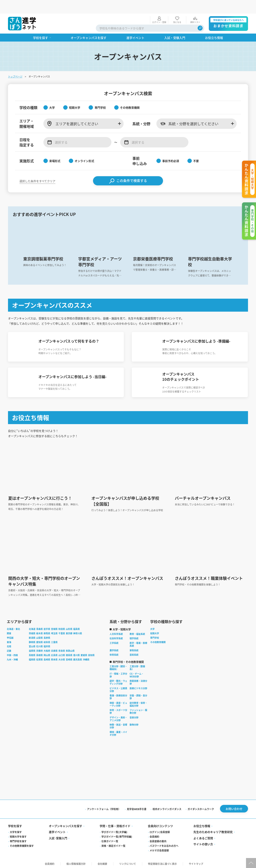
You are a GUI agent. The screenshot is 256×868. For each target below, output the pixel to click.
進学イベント (57, 830)
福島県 (76, 627)
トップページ (15, 63)
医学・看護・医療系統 (138, 643)
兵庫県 (54, 649)
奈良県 (62, 649)
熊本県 (54, 658)
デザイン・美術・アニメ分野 (118, 717)
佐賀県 (39, 658)
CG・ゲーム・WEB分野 (137, 674)
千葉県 (62, 632)
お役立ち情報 (202, 824)
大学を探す (16, 831)
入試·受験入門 (58, 837)
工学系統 (114, 641)
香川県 (76, 654)
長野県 (47, 636)
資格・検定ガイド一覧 (113, 844)
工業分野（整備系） (137, 666)
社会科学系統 (116, 637)
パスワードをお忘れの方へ (164, 844)
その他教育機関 (158, 641)
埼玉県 (54, 632)
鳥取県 (32, 654)
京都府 (39, 649)
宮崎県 (69, 658)
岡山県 (47, 654)
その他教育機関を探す (22, 844)
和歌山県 (70, 649)
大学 (152, 627)
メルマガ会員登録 (159, 849)
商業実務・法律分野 (138, 681)
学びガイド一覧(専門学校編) (117, 835)
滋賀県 (32, 649)
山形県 (69, 627)
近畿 (9, 649)
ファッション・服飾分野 (138, 710)
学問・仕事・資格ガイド (115, 824)
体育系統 (114, 653)
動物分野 (134, 723)
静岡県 (32, 641)
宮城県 (54, 627)
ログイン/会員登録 (160, 831)
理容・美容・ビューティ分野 (118, 703)
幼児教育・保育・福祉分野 (138, 703)
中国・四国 (12, 654)
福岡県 (32, 658)
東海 (9, 641)
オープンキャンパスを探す (65, 824)
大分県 (62, 658)
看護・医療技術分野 (118, 695)
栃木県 (39, 632)
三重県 (54, 641)
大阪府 (47, 649)
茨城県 (32, 632)
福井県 (47, 645)
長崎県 (47, 658)
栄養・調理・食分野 (138, 695)
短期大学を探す (18, 835)
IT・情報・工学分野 (118, 674)
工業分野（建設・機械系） (118, 666)
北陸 (9, 645)
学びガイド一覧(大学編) (114, 831)
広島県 (54, 654)
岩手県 (47, 627)
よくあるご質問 (203, 837)
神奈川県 (78, 632)
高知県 (91, 654)
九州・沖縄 (12, 658)
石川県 (39, 645)
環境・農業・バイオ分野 (118, 732)
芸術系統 (134, 653)
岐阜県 (47, 641)
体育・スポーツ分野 (118, 710)
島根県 (39, 654)
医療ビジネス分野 (138, 687)
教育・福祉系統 (137, 632)
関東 (9, 632)
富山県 (32, 645)
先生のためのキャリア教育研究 (213, 830)
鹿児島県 (78, 658)
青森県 (39, 627)
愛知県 (39, 641)
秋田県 (62, 627)
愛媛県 (84, 654)
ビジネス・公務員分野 (118, 688)
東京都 (69, 632)
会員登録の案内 (158, 840)
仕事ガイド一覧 (110, 840)
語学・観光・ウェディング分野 (118, 681)
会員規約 (154, 835)
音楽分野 (134, 716)
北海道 (32, 627)
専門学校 (155, 636)
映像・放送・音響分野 (118, 725)
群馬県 (47, 632)
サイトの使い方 (203, 843)
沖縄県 (86, 658)
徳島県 (69, 654)
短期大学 (155, 632)
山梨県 (39, 636)
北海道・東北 (13, 627)
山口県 (62, 654)
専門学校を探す (18, 840)
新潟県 (32, 636)
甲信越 (10, 636)
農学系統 (114, 649)
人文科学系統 (116, 632)
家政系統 (134, 649)
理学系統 (134, 637)
